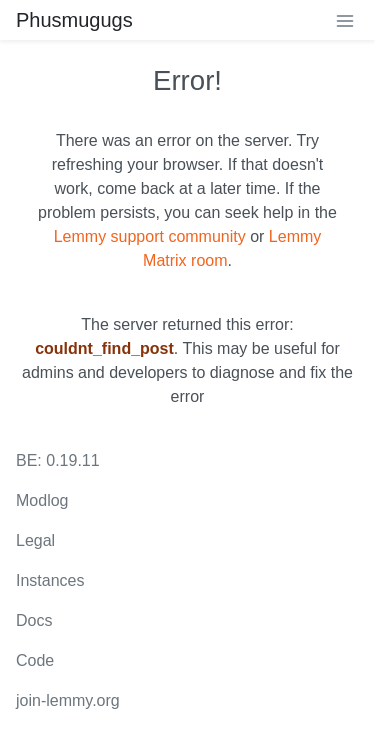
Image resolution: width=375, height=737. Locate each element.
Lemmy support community (150, 236)
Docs (34, 620)
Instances (50, 580)
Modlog (42, 500)
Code (35, 660)
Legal (35, 540)
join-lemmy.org (68, 700)
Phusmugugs (74, 20)
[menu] (345, 20)
